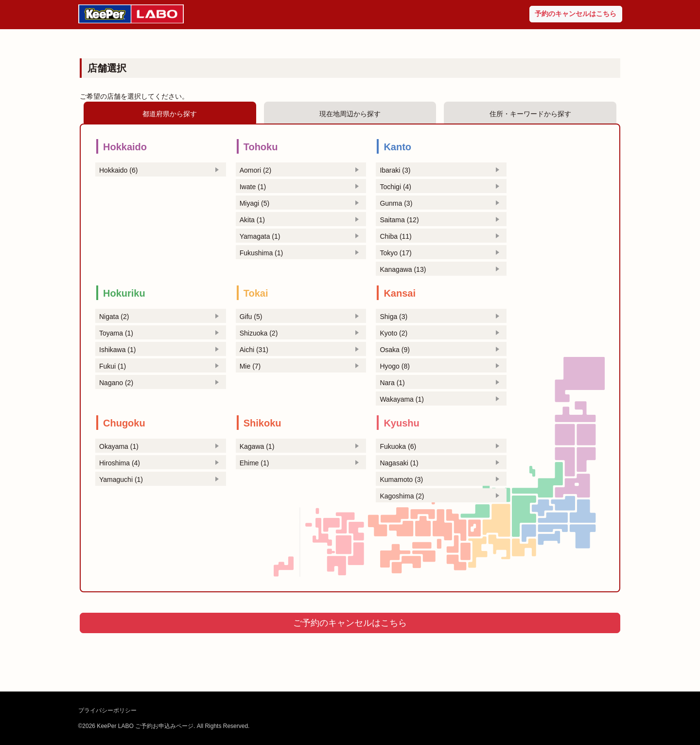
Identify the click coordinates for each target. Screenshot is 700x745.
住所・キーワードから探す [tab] (530, 114)
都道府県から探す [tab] (170, 114)
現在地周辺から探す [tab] (350, 114)
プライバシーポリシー (107, 710)
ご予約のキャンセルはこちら (350, 623)
